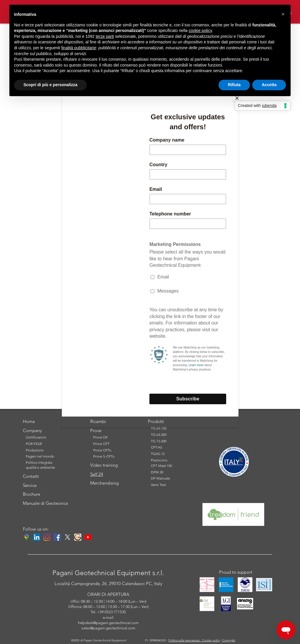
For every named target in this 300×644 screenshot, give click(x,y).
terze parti (105, 36)
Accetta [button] (269, 85)
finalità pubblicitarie (79, 48)
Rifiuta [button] (234, 85)
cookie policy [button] (200, 30)
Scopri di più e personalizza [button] (50, 85)
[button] (283, 14)
